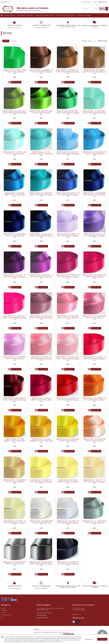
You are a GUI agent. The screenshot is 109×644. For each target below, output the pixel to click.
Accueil (3, 608)
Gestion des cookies (42, 615)
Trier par (84, 41)
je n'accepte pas (89, 639)
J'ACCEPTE (102, 639)
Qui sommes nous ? (6, 615)
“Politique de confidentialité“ (36, 641)
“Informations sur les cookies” (14, 641)
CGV (3, 617)
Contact (95, 2)
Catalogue (4, 610)
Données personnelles (42, 618)
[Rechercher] (96, 9)
